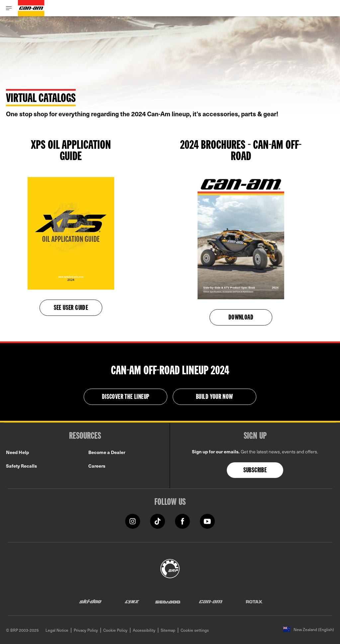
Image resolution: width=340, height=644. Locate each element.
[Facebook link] (182, 521)
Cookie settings (195, 630)
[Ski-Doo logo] (90, 601)
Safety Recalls (21, 466)
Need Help (17, 452)
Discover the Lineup (126, 397)
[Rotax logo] (254, 601)
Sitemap (168, 630)
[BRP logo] (170, 568)
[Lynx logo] (132, 601)
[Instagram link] (133, 521)
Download (241, 318)
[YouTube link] (207, 521)
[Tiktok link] (158, 521)
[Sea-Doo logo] (168, 601)
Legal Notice (57, 630)
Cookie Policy (115, 630)
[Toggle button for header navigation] (9, 8)
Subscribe (255, 471)
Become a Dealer (107, 452)
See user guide (71, 308)
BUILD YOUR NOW (214, 397)
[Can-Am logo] (31, 8)
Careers (97, 466)
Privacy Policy (86, 630)
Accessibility (144, 630)
